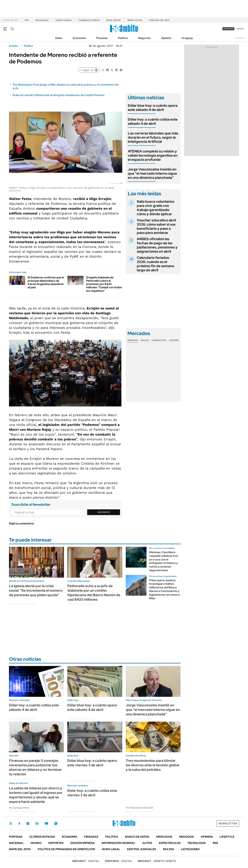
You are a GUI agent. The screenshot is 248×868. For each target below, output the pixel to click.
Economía (79, 38)
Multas (168, 849)
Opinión (166, 38)
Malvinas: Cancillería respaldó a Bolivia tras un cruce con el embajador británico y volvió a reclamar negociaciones (164, 561)
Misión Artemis (135, 20)
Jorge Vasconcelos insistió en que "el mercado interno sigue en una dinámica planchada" (152, 173)
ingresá (240, 29)
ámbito (13, 46)
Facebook (19, 823)
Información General (119, 843)
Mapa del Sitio (20, 849)
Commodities (159, 340)
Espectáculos (170, 843)
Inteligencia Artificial (89, 20)
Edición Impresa (83, 843)
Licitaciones (190, 849)
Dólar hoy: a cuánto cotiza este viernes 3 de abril (92, 793)
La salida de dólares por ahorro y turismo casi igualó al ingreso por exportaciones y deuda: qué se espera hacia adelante (36, 795)
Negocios (144, 38)
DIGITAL (86, 861)
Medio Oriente (113, 20)
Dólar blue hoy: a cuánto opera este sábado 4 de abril (153, 108)
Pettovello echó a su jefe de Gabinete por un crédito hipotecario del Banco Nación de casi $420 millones (94, 593)
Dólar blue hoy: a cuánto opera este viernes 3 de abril (92, 763)
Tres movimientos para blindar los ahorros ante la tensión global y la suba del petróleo (152, 765)
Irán (27, 20)
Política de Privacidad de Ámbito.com (66, 849)
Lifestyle (227, 837)
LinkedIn (37, 823)
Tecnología (197, 843)
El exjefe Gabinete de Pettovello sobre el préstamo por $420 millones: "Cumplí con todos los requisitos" (104, 284)
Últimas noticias (42, 837)
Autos (147, 843)
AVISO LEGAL (111, 849)
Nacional (16, 843)
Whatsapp (56, 823)
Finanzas (102, 38)
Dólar (59, 38)
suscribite (228, 29)
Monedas (133, 340)
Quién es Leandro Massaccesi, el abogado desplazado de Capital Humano (59, 95)
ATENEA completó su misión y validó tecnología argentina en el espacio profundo (153, 155)
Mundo (36, 843)
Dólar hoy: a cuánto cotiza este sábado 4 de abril (153, 121)
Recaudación (42, 20)
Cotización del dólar (159, 20)
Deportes (56, 843)
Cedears (174, 340)
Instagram (28, 823)
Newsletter (240, 38)
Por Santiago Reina (19, 808)
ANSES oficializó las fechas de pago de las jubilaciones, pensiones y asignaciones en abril (157, 245)
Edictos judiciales (142, 849)
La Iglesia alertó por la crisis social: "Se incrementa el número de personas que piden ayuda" (36, 590)
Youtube (46, 823)
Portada (16, 837)
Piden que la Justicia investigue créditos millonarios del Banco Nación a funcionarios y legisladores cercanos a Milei (164, 589)
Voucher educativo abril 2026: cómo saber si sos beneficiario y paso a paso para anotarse (156, 226)
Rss (215, 843)
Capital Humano (63, 20)
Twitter (11, 823)
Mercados (164, 837)
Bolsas (145, 340)
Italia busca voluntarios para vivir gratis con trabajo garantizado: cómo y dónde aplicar (156, 208)
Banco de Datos (137, 837)
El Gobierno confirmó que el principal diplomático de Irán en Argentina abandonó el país (46, 282)
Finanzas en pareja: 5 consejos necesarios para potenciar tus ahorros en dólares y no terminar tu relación (35, 767)
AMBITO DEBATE (157, 861)
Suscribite (104, 512)
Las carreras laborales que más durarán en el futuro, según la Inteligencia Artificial (153, 137)
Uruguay (187, 38)
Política (123, 38)
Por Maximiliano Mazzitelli (139, 808)
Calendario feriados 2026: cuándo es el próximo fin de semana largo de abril (155, 264)
